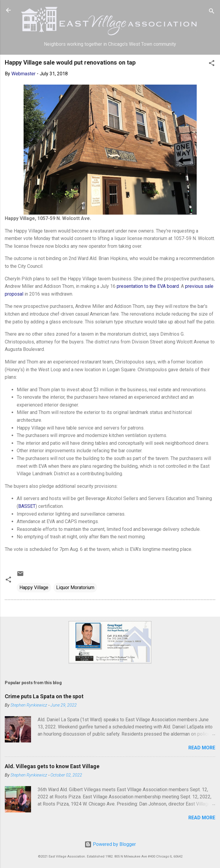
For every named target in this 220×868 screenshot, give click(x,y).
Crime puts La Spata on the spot (44, 696)
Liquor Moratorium (75, 587)
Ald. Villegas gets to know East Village (52, 766)
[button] (212, 64)
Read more (202, 748)
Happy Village (34, 587)
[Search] (212, 12)
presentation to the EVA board (148, 286)
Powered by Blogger (110, 844)
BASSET (27, 506)
